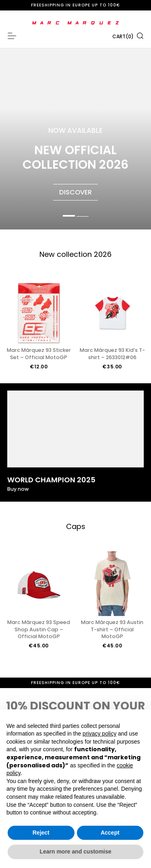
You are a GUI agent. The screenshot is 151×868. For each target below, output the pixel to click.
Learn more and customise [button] (75, 851)
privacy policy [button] (99, 734)
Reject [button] (41, 833)
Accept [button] (110, 833)
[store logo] (75, 23)
